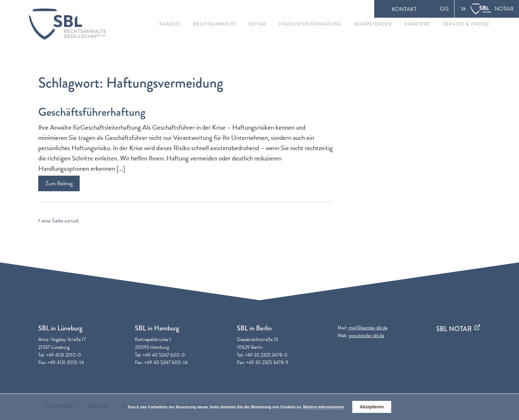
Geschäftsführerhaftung (92, 112)
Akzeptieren (372, 407)
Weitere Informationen (324, 407)
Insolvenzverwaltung (310, 24)
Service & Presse (466, 24)
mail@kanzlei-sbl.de (368, 328)
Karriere (417, 24)
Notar (257, 24)
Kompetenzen (373, 24)
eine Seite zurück (59, 221)
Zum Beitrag (59, 183)
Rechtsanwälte (214, 24)
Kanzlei (170, 24)
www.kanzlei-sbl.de (366, 336)
